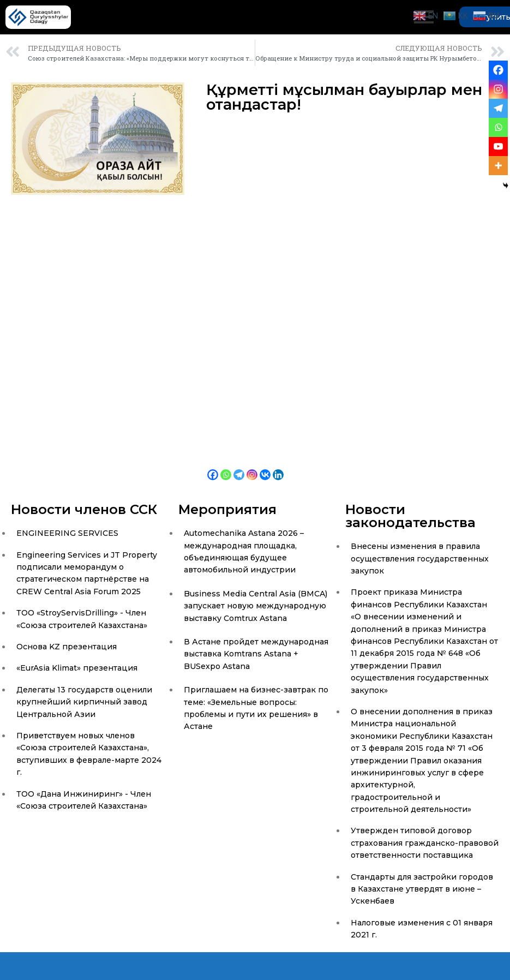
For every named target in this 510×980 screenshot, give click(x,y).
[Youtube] (498, 147)
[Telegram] (239, 467)
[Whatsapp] (226, 467)
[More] (498, 166)
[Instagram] (252, 467)
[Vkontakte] (265, 467)
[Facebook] (213, 467)
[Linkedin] (278, 467)
